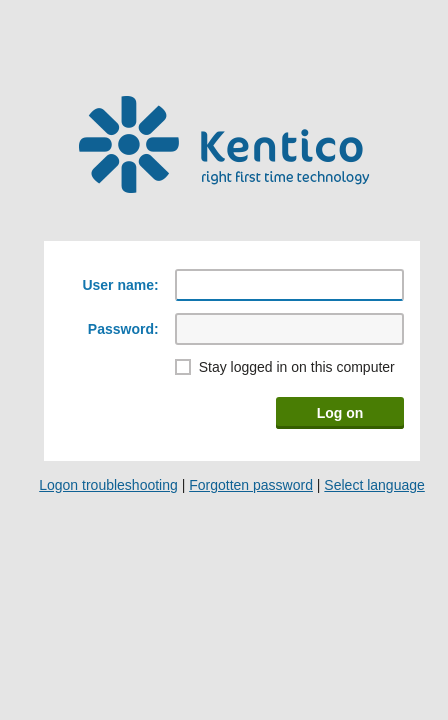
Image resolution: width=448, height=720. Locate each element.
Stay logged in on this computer (297, 367)
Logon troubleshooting (108, 485)
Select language (374, 485)
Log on (340, 413)
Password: (123, 329)
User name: (120, 285)
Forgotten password (251, 485)
